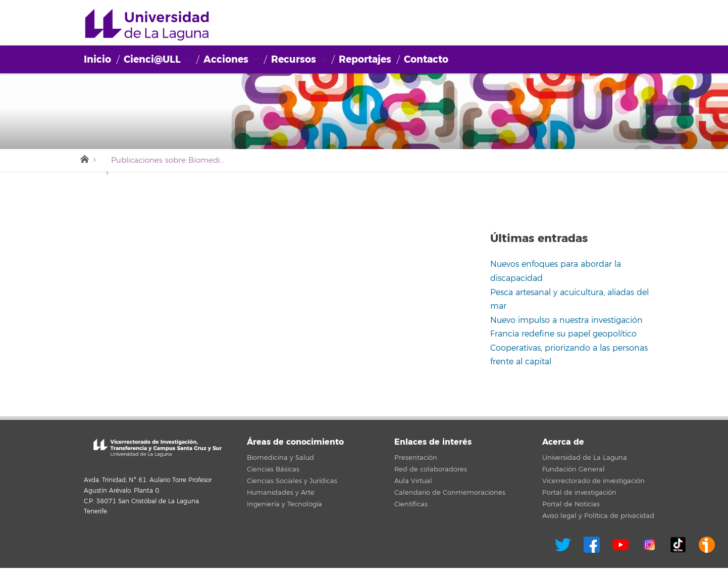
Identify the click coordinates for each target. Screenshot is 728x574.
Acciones (226, 59)
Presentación (416, 458)
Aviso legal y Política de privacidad (598, 516)
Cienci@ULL (147, 25)
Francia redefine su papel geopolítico (563, 334)
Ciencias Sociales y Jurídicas (292, 481)
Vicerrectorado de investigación (593, 481)
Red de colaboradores (431, 469)
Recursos (294, 59)
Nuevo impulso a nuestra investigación (566, 320)
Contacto (426, 59)
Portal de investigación (579, 493)
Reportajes (365, 59)
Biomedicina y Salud (280, 458)
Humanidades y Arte (281, 493)
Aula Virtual (413, 481)
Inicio (97, 59)
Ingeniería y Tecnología (284, 504)
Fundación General (574, 469)
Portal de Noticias (571, 504)
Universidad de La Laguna (585, 458)
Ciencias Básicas (273, 469)
